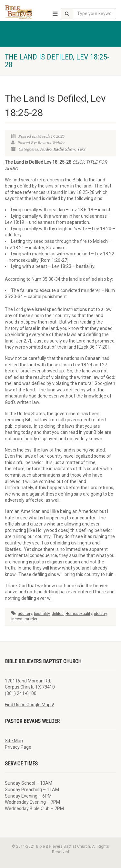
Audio (46, 149)
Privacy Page (18, 747)
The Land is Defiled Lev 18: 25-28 (38, 162)
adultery (25, 614)
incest (17, 619)
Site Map (14, 741)
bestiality (42, 614)
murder (31, 619)
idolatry (100, 614)
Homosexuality (79, 614)
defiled (58, 614)
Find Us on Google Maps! (29, 705)
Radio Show (64, 149)
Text (81, 149)
